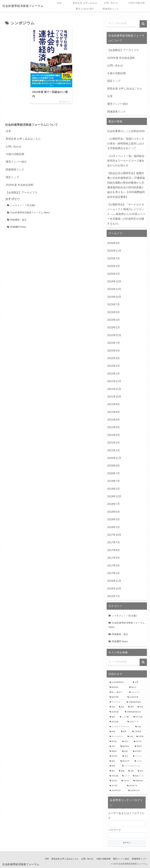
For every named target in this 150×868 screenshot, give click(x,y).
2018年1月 (114, 527)
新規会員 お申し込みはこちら (23, 139)
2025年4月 (114, 266)
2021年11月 (114, 389)
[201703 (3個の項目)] (139, 742)
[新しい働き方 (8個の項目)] (118, 692)
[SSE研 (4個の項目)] (140, 737)
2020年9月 (114, 466)
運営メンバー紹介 (16, 162)
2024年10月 (114, 281)
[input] (127, 23)
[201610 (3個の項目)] (114, 756)
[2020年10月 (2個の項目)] (117, 791)
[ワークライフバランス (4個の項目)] (121, 727)
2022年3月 (114, 358)
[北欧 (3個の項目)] (131, 771)
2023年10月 (114, 297)
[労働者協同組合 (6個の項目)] (135, 702)
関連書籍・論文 (18, 220)
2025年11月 (114, 251)
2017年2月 (114, 566)
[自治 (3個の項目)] (126, 756)
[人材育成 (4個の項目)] (138, 732)
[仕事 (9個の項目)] (138, 682)
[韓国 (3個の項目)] (114, 766)
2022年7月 (114, 343)
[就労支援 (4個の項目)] (117, 722)
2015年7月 (114, 596)
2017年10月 (114, 535)
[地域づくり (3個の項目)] (138, 776)
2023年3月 (114, 320)
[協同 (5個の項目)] (113, 717)
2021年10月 (114, 397)
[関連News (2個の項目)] (139, 781)
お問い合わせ (14, 147)
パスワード (115, 830)
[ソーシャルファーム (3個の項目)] (133, 766)
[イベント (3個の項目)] (138, 756)
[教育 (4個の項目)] (125, 732)
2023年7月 (114, 304)
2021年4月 (114, 435)
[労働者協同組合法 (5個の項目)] (134, 712)
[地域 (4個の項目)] (114, 732)
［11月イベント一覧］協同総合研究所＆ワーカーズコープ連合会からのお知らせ (126, 161)
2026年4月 (114, 243)
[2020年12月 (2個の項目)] (136, 791)
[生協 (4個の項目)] (140, 727)
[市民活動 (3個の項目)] (114, 776)
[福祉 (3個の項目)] (113, 761)
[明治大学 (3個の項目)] (126, 761)
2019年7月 (114, 481)
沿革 (8, 131)
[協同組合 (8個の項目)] (118, 687)
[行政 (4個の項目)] (130, 737)
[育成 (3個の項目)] (126, 751)
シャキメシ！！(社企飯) (23, 205)
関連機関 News (18, 227)
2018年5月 (114, 512)
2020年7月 (114, 473)
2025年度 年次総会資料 (20, 185)
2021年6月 (114, 420)
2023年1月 (114, 327)
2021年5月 (114, 427)
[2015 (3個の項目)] (126, 742)
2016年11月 (114, 581)
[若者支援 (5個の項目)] (116, 712)
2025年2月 (114, 274)
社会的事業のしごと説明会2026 (126, 131)
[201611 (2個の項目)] (114, 781)
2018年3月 (114, 519)
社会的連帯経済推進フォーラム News (30, 213)
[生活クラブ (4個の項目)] (136, 722)
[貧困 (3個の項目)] (122, 771)
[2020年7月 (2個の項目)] (136, 786)
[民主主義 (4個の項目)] (139, 717)
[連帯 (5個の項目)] (131, 707)
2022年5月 (114, 351)
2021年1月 (114, 450)
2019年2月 (114, 489)
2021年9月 (114, 404)
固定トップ (12, 177)
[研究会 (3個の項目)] (114, 742)
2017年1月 (114, 573)
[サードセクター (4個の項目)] (117, 737)
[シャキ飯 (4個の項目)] (125, 717)
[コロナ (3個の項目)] (139, 761)
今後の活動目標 (15, 154)
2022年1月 (114, 374)
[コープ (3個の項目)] (126, 776)
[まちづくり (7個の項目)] (137, 692)
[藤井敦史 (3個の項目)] (126, 746)
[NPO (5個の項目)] (141, 707)
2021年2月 (114, 443)
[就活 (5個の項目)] (122, 707)
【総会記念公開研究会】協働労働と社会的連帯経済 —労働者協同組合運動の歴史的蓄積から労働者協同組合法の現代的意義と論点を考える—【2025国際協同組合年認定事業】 (126, 185)
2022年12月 (114, 335)
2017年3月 (114, 558)
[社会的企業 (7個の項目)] (136, 697)
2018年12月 (114, 496)
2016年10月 (114, 589)
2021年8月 (114, 412)
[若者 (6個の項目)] (113, 707)
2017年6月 (114, 550)
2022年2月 (114, 366)
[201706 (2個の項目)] (117, 786)
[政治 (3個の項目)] (141, 771)
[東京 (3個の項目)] (113, 771)
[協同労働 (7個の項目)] (117, 697)
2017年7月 (114, 542)
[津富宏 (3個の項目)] (139, 746)
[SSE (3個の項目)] (113, 746)
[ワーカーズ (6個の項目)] (116, 702)
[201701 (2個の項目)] (126, 781)
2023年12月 (114, 289)
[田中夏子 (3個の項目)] (138, 751)
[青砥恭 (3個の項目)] (114, 751)
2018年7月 (114, 504)
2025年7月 (114, 258)
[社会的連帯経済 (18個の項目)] (120, 682)
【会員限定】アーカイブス (22, 193)
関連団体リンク (15, 170)
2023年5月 (114, 312)
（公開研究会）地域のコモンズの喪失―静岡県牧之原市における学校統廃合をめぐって (126, 144)
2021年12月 (114, 381)
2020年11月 (114, 458)
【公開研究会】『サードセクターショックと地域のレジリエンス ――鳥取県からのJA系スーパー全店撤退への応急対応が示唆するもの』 (126, 214)
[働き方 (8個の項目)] (137, 687)
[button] (143, 24)
